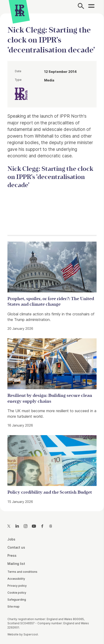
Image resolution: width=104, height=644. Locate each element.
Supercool (31, 634)
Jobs (11, 539)
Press (12, 555)
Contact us (16, 547)
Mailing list (16, 564)
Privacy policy (17, 586)
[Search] (81, 7)
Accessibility (16, 579)
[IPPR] (20, 10)
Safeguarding (17, 600)
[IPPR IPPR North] (21, 93)
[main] (52, 259)
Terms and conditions (22, 572)
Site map (13, 607)
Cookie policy (17, 593)
